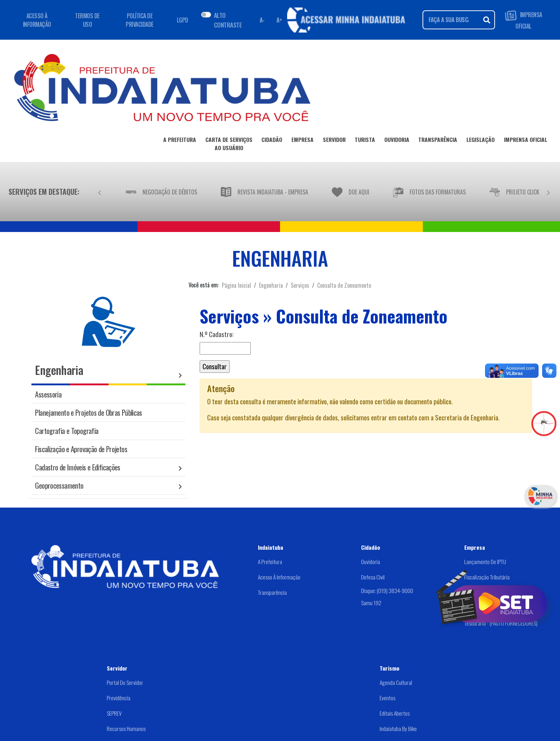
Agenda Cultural (396, 682)
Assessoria (48, 394)
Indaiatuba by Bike (398, 728)
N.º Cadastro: (217, 334)
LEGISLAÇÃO (481, 141)
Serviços (300, 285)
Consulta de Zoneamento (344, 285)
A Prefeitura (270, 562)
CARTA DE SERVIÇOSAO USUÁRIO (229, 145)
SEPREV (114, 713)
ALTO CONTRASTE (228, 20)
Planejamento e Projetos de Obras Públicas (88, 412)
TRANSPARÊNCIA (438, 141)
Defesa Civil (373, 577)
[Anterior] (100, 192)
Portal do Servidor (125, 682)
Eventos (387, 698)
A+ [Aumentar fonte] (279, 20)
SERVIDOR (334, 141)
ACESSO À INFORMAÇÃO (37, 20)
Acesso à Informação (279, 577)
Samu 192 (371, 603)
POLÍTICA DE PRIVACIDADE (140, 20)
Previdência (119, 698)
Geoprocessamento (59, 485)
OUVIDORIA (397, 141)
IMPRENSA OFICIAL (523, 20)
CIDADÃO (272, 141)
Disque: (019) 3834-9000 (387, 591)
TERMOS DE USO (87, 20)
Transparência (272, 592)
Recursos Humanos (126, 728)
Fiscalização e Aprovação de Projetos (81, 449)
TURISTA (365, 141)
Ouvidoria (371, 562)
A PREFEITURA (180, 141)
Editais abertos (395, 713)
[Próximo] (548, 192)
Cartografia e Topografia (67, 431)
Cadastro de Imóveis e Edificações (77, 467)
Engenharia (271, 285)
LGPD (182, 20)
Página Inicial (236, 285)
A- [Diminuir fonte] (262, 20)
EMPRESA (302, 141)
